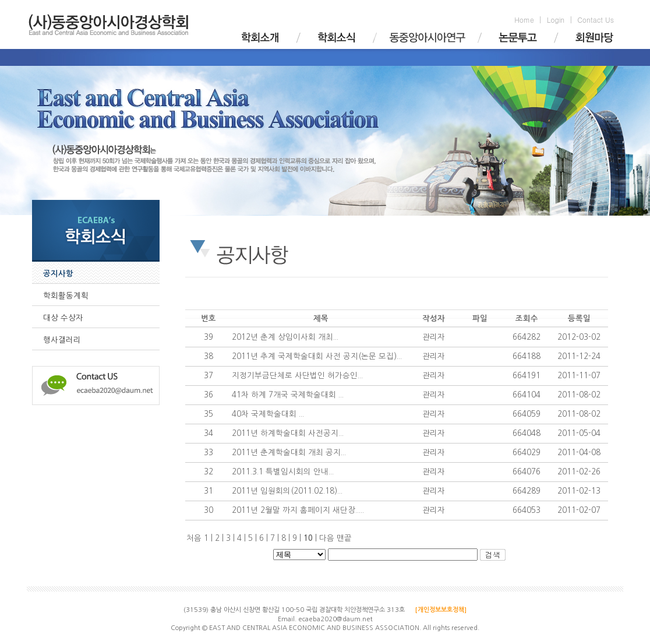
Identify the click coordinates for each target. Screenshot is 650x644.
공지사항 (58, 274)
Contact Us (596, 20)
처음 (194, 538)
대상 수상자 (63, 318)
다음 (327, 538)
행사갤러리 (62, 340)
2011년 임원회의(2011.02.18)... (287, 491)
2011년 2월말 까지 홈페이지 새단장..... (298, 510)
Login (556, 20)
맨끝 (344, 538)
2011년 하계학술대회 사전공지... (288, 433)
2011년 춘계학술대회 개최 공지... (289, 453)
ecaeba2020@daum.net (335, 619)
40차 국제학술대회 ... (268, 414)
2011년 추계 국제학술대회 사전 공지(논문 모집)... (317, 356)
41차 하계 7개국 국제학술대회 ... (288, 395)
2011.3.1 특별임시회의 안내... (283, 472)
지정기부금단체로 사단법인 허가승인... (297, 376)
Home (524, 20)
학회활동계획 (66, 296)
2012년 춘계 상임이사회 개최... (285, 337)
